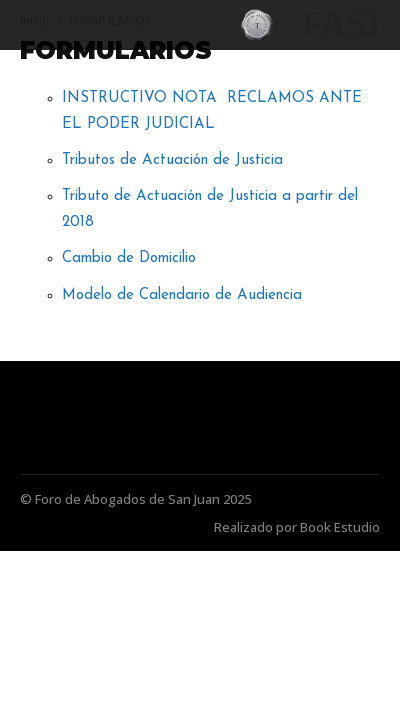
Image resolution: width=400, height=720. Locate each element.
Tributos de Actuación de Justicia (172, 160)
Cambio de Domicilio (129, 258)
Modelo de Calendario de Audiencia (182, 295)
